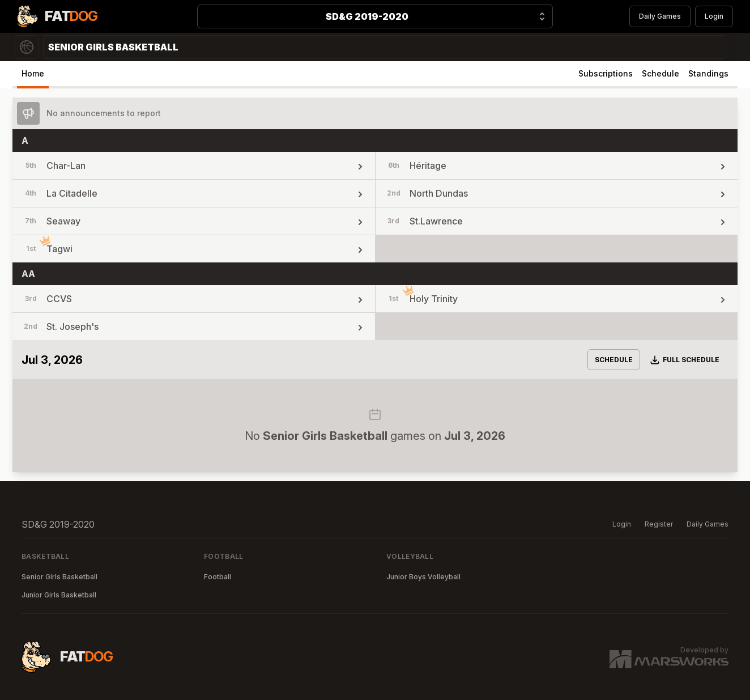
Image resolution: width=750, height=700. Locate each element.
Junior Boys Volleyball (423, 577)
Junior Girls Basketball (59, 595)
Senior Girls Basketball (59, 577)
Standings (708, 73)
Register (659, 524)
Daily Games (660, 16)
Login (714, 16)
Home (33, 73)
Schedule (660, 73)
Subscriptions (606, 73)
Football (218, 577)
